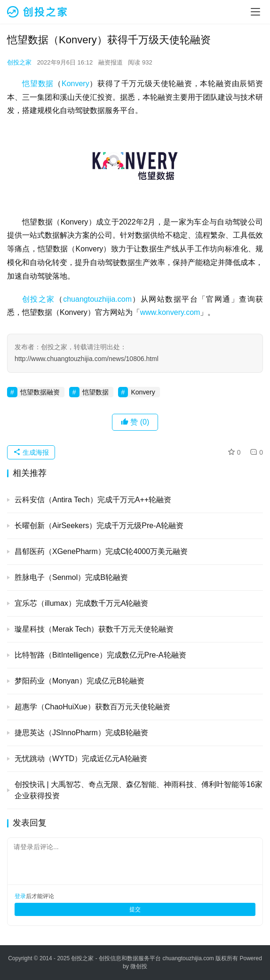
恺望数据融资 (40, 392)
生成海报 (31, 452)
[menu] (255, 12)
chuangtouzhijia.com (97, 299)
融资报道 (111, 62)
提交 (135, 909)
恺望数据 (38, 84)
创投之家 (19, 62)
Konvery (75, 84)
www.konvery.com (170, 312)
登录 (20, 896)
